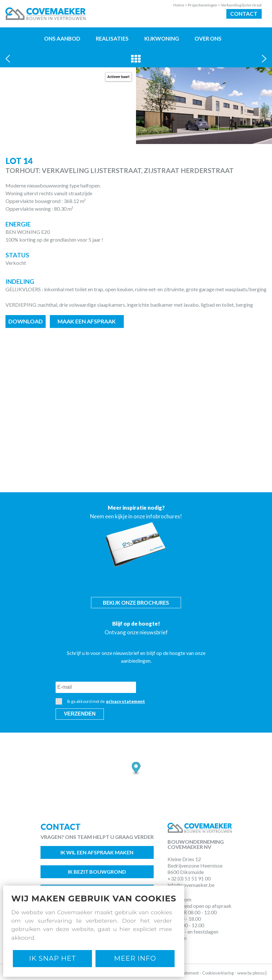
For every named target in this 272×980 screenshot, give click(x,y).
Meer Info (135, 958)
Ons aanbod (62, 38)
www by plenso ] (252, 973)
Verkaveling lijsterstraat (241, 5)
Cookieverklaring (218, 973)
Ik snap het (53, 958)
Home (181, 5)
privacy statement (126, 701)
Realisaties (112, 38)
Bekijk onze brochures (136, 603)
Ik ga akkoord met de (100, 701)
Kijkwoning (162, 38)
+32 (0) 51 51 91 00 (189, 878)
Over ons (208, 38)
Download (26, 321)
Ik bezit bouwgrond (97, 872)
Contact (244, 14)
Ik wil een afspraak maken (97, 852)
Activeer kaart (118, 77)
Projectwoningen (204, 5)
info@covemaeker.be (191, 885)
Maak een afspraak (87, 321)
